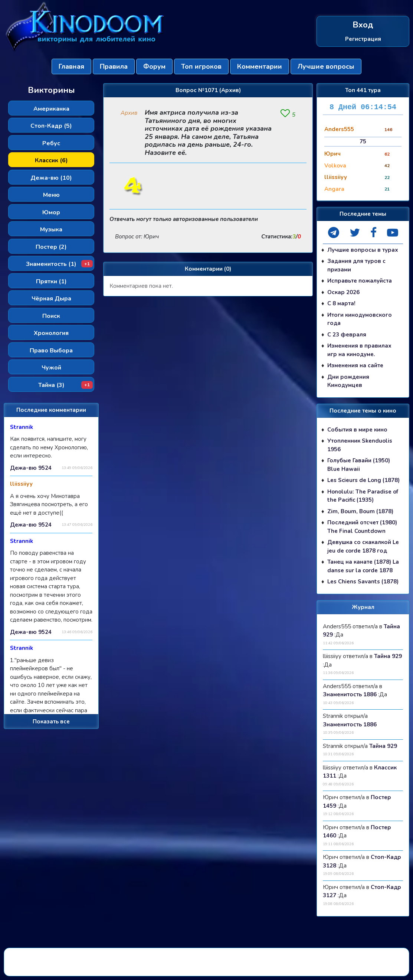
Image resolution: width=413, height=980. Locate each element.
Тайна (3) (66, 385)
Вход (363, 25)
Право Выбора (51, 351)
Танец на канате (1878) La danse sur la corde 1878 (363, 566)
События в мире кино (357, 430)
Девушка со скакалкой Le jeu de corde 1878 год (363, 547)
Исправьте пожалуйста (360, 281)
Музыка (51, 229)
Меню (51, 195)
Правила (114, 66)
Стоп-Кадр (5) (51, 126)
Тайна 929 (388, 657)
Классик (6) (51, 160)
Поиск (51, 316)
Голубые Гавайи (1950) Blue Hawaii (359, 465)
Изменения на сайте (355, 366)
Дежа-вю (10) (51, 178)
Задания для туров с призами (356, 266)
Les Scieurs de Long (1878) (363, 481)
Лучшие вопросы (326, 66)
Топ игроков (201, 66)
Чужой (51, 368)
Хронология (51, 333)
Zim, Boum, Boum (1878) (360, 511)
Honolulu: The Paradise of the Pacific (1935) (363, 496)
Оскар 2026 (343, 292)
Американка (51, 109)
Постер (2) (51, 247)
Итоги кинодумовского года (360, 319)
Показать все (51, 722)
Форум (154, 66)
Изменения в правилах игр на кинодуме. (359, 350)
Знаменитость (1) (59, 264)
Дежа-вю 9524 (31, 468)
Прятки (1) (51, 281)
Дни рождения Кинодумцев (348, 381)
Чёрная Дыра (51, 299)
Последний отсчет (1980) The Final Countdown (362, 527)
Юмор (51, 212)
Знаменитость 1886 (350, 695)
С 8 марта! (341, 304)
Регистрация (363, 39)
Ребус (51, 143)
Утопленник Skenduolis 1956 (360, 445)
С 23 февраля (347, 335)
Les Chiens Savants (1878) (363, 582)
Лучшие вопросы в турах (363, 250)
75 (363, 141)
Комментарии (260, 66)
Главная (71, 66)
